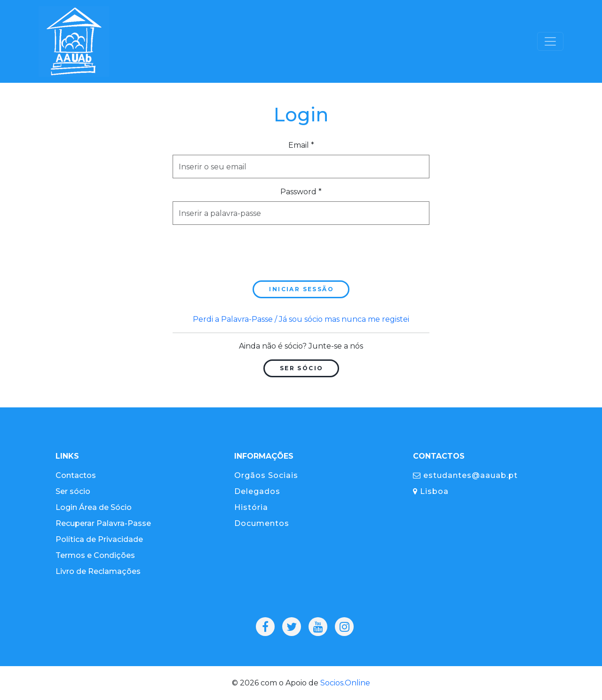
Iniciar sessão (301, 289)
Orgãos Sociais (266, 475)
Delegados (257, 491)
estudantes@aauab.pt (465, 475)
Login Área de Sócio (94, 507)
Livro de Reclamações (98, 571)
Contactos (76, 475)
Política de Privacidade (99, 539)
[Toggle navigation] (550, 41)
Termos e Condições (95, 555)
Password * (301, 192)
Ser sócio (73, 491)
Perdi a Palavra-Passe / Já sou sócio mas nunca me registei (301, 319)
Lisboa (431, 491)
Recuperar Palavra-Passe (103, 523)
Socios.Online (345, 683)
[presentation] (244, 251)
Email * (301, 145)
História (251, 507)
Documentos (262, 523)
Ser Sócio (302, 368)
